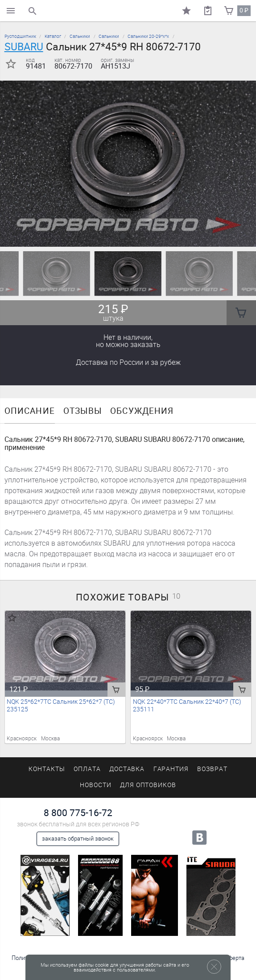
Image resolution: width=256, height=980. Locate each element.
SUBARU (24, 47)
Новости (96, 785)
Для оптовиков (148, 785)
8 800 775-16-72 (78, 813)
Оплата (87, 769)
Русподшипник (20, 36)
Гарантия (171, 769)
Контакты (47, 769)
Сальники (80, 36)
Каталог (53, 36)
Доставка (128, 362)
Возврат (212, 769)
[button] (123, 236)
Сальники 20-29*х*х (148, 36)
